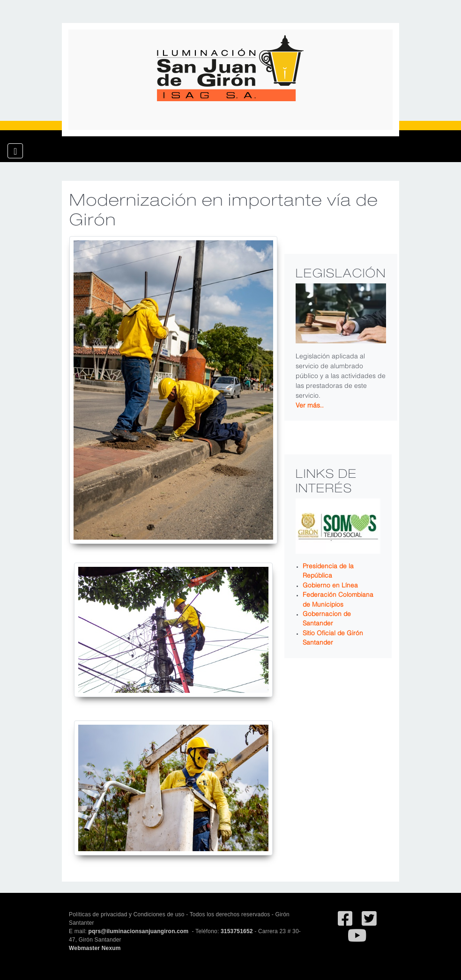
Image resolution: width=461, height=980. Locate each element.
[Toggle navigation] (15, 151)
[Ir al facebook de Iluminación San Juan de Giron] (345, 923)
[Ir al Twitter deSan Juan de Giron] (369, 923)
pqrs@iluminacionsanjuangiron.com (139, 931)
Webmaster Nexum (95, 948)
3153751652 (237, 931)
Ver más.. (310, 405)
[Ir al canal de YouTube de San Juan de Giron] (357, 940)
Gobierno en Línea (330, 584)
